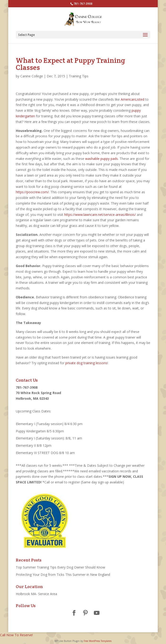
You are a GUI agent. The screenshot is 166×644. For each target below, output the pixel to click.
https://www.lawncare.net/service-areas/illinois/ (100, 215)
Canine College (32, 76)
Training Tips (79, 76)
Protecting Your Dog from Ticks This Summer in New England (63, 575)
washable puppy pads (102, 159)
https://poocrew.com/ (32, 192)
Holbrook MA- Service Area (37, 594)
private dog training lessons (86, 363)
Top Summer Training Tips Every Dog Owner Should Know (60, 567)
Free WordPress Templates (98, 641)
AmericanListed (133, 99)
